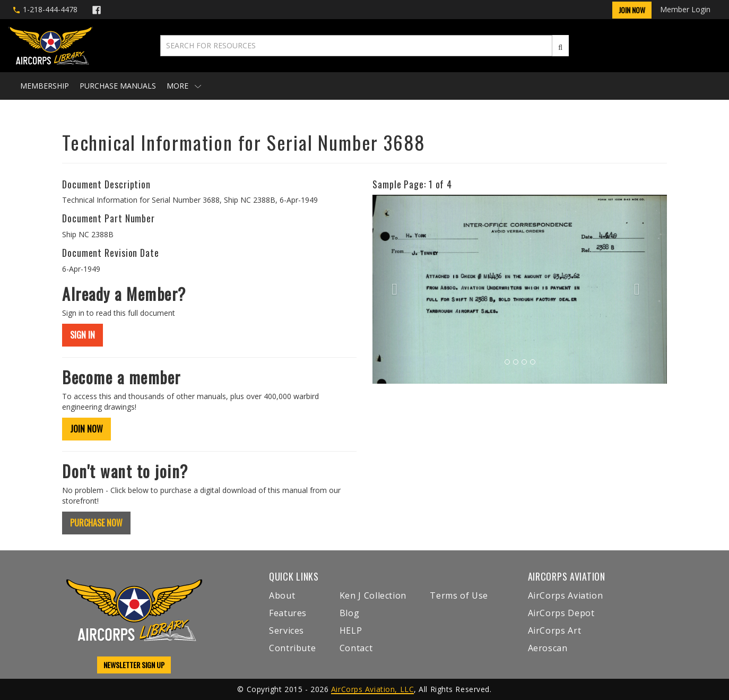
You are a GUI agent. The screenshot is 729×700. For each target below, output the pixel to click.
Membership (45, 86)
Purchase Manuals (118, 86)
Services (287, 630)
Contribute (292, 648)
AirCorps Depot (561, 613)
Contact (356, 648)
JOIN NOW (86, 429)
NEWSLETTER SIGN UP (134, 665)
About (282, 595)
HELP (351, 630)
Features (288, 613)
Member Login (685, 9)
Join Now (632, 10)
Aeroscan (548, 648)
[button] (394, 289)
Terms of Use (459, 595)
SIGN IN (83, 335)
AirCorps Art (555, 630)
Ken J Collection (373, 595)
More (184, 86)
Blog (350, 613)
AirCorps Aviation (566, 595)
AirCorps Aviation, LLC (372, 689)
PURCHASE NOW (96, 523)
